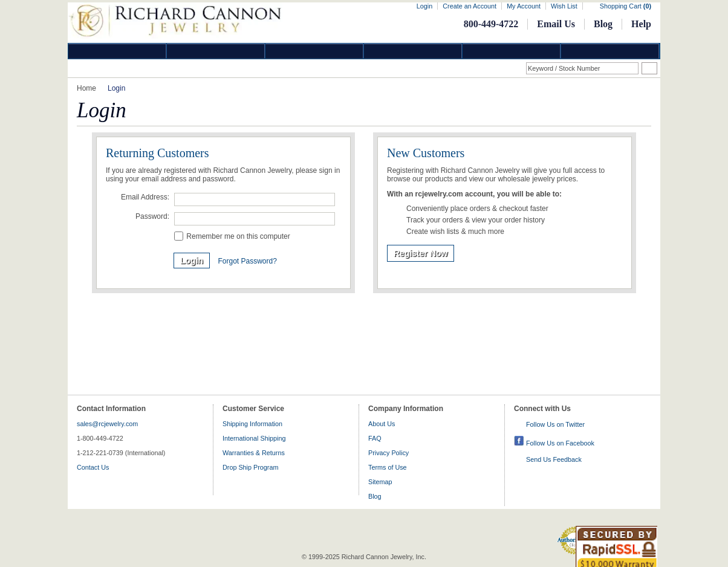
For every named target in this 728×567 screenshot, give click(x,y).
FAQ (375, 438)
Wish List (564, 6)
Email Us (556, 24)
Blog (603, 24)
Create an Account (470, 6)
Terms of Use (388, 467)
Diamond (117, 51)
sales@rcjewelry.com (107, 424)
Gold (216, 51)
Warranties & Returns (254, 453)
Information (512, 51)
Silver (314, 51)
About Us (382, 424)
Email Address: (145, 197)
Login (424, 6)
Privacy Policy (388, 453)
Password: (152, 216)
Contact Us (93, 467)
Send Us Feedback (554, 459)
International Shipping (254, 438)
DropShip (610, 51)
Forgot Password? (247, 261)
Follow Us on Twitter (555, 424)
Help (641, 24)
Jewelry (413, 51)
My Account (524, 6)
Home (86, 88)
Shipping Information (252, 424)
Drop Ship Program (250, 467)
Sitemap (380, 482)
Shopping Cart (626, 6)
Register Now (421, 253)
